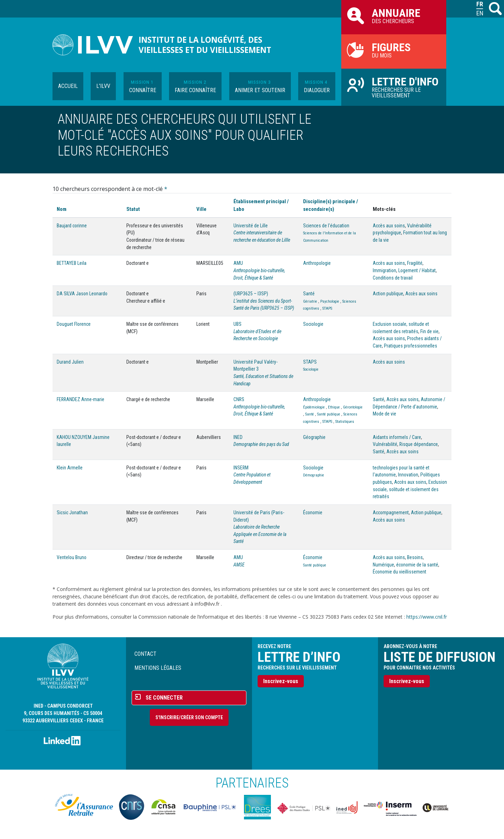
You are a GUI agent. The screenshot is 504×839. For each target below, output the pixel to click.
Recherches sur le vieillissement (394, 87)
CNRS (239, 399)
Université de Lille (251, 226)
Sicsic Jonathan (72, 513)
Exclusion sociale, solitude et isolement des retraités (410, 489)
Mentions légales (158, 668)
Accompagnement (391, 513)
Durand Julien (70, 362)
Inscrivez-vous (281, 681)
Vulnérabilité (385, 444)
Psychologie (330, 301)
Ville (201, 209)
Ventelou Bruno (72, 557)
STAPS (327, 308)
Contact (145, 654)
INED (238, 437)
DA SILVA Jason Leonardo (82, 294)
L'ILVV (103, 86)
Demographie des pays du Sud (261, 444)
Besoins (415, 557)
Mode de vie (384, 414)
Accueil (68, 86)
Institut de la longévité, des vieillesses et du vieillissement (205, 45)
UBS (237, 324)
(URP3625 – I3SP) (251, 294)
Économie (313, 513)
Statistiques (345, 422)
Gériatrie (310, 301)
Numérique (383, 565)
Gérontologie (353, 407)
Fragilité (415, 263)
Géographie (314, 437)
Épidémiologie (314, 407)
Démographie (314, 475)
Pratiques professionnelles (411, 346)
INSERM (241, 468)
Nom (62, 209)
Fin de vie (429, 331)
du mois (394, 50)
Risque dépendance (419, 444)
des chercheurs (394, 15)
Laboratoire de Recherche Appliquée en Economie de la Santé (260, 534)
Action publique (388, 294)
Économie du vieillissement (400, 572)
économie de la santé (417, 565)
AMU (238, 263)
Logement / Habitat (417, 270)
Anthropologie (317, 263)
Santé (309, 294)
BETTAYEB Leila (72, 263)
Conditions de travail (393, 278)
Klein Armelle (70, 468)
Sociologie (313, 324)
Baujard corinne (72, 226)
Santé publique (329, 414)
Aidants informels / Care (397, 437)
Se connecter (164, 698)
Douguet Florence (74, 324)
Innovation (408, 475)
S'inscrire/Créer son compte (189, 717)
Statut (133, 209)
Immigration (384, 270)
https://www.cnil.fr (427, 617)
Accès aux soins (389, 226)
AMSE (239, 565)
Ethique (334, 407)
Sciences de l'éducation (326, 226)
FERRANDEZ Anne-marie (80, 399)
